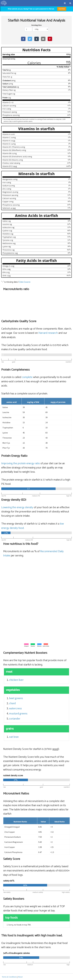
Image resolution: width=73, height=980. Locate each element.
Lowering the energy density (17, 507)
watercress (15, 708)
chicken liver (16, 680)
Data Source (25, 282)
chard (12, 703)
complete (27, 377)
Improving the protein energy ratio (21, 463)
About (20, 977)
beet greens (16, 698)
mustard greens (18, 713)
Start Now (62, 9)
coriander (15, 719)
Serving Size (36, 25)
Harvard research (48, 333)
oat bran (14, 737)
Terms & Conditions (9, 977)
